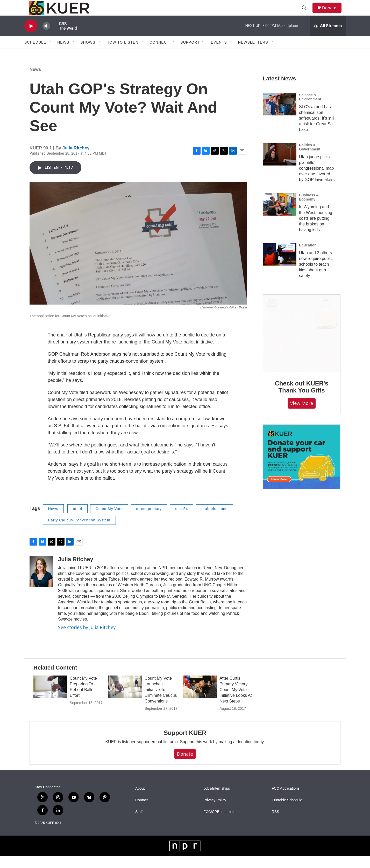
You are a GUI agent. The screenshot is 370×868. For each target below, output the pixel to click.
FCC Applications (286, 800)
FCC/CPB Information (221, 824)
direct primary (149, 520)
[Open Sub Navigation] (50, 54)
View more (302, 415)
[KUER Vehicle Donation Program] (302, 469)
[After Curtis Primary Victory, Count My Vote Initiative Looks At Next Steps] (200, 698)
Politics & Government (310, 159)
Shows (88, 54)
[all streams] (328, 38)
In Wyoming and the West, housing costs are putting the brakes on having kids (316, 230)
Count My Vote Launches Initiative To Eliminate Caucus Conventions (161, 701)
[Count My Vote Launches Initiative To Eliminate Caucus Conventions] (125, 698)
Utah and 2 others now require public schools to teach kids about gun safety (316, 276)
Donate (332, 14)
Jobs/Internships (217, 800)
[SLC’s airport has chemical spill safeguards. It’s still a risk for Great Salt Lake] (280, 116)
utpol (77, 520)
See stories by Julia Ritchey (87, 639)
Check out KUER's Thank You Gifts (302, 399)
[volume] (46, 38)
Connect (159, 54)
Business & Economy (309, 209)
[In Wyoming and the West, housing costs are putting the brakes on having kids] (280, 216)
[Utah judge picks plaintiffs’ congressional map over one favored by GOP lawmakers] (280, 166)
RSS (276, 824)
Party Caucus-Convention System (79, 532)
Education (308, 257)
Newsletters (253, 54)
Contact (141, 812)
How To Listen (122, 54)
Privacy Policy (215, 812)
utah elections (214, 520)
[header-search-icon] (307, 14)
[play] (31, 38)
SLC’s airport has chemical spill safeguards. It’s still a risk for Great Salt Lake (317, 130)
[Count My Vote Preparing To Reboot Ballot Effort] (50, 698)
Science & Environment (310, 109)
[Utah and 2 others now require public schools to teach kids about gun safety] (280, 266)
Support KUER (185, 744)
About (140, 800)
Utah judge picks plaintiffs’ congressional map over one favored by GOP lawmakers (317, 180)
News (35, 81)
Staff (139, 824)
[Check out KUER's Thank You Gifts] (302, 345)
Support (190, 54)
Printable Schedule (287, 812)
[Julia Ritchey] (41, 583)
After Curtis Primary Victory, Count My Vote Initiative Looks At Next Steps (236, 701)
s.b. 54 (182, 520)
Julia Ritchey (76, 160)
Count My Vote (109, 520)
